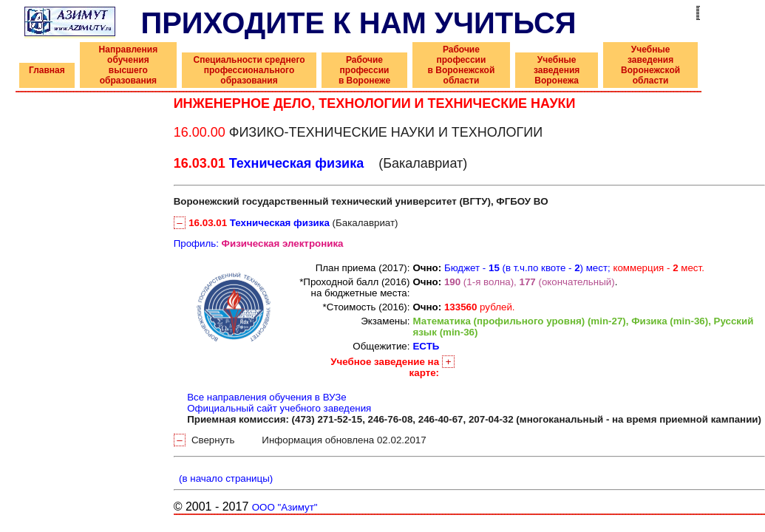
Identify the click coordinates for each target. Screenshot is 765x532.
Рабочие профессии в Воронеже (364, 70)
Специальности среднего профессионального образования (249, 70)
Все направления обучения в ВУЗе (267, 397)
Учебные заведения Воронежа (557, 70)
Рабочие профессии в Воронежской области (462, 65)
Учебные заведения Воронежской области (650, 65)
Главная (47, 70)
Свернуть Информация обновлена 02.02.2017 (300, 440)
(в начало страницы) (224, 478)
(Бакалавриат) (286, 223)
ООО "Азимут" (285, 507)
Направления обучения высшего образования (129, 65)
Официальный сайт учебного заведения (279, 408)
